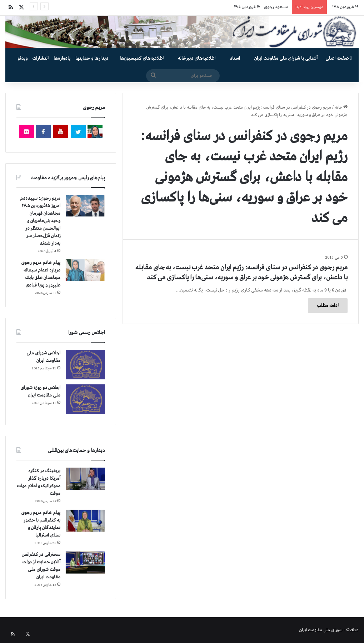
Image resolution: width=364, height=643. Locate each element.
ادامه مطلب (328, 306)
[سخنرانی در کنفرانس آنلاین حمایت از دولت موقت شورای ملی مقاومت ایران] (85, 562)
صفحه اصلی (338, 58)
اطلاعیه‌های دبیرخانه (197, 58)
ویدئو (23, 58)
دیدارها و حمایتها (92, 58)
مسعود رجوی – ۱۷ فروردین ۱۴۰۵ (261, 7)
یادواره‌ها (62, 58)
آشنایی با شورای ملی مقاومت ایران (286, 58)
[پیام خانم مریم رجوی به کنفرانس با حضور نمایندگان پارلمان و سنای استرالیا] (85, 521)
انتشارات (41, 58)
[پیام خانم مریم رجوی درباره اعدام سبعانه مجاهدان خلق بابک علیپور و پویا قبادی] (85, 270)
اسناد (235, 58)
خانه (341, 108)
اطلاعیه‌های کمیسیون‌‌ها (142, 58)
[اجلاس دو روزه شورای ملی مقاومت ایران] (85, 399)
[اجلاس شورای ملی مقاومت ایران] (85, 365)
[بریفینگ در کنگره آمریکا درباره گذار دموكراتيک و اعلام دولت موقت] (85, 479)
